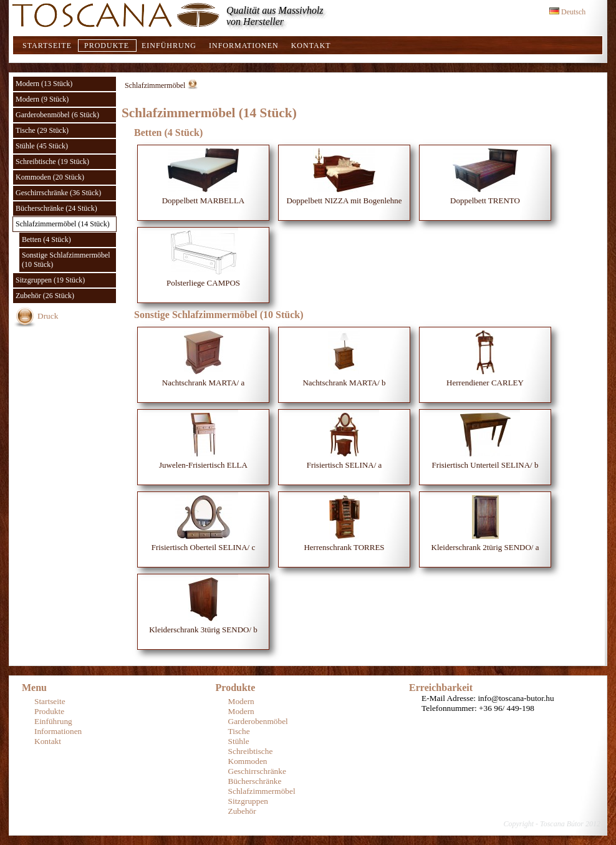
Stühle (239, 741)
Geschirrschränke (257, 771)
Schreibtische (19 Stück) (52, 162)
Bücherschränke (255, 781)
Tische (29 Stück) (42, 130)
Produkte (107, 46)
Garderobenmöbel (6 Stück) (57, 115)
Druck (48, 316)
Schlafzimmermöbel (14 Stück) (63, 224)
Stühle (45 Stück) (42, 146)
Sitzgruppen (248, 801)
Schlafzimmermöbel (155, 85)
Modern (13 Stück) (44, 84)
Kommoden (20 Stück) (50, 177)
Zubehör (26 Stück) (45, 296)
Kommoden (248, 761)
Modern (241, 701)
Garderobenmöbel (258, 721)
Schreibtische (251, 751)
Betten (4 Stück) (46, 239)
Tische (239, 731)
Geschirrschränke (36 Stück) (58, 193)
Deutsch (567, 12)
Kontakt (311, 46)
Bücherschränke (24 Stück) (56, 208)
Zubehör (242, 811)
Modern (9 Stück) (42, 99)
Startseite (47, 46)
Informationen (244, 46)
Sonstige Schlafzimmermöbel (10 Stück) (66, 260)
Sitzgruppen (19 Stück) (50, 280)
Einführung (169, 46)
